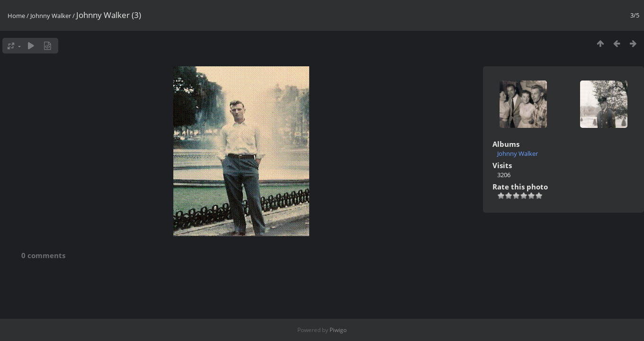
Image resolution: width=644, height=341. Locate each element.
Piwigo (338, 330)
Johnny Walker (51, 16)
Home (16, 16)
